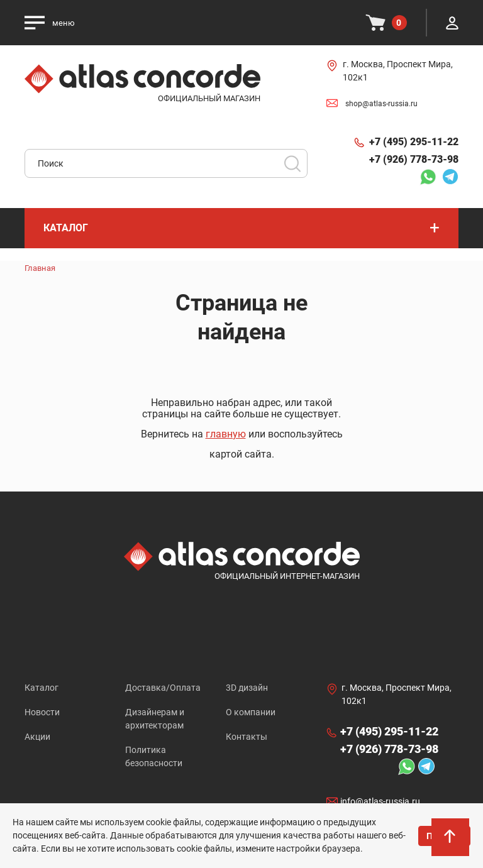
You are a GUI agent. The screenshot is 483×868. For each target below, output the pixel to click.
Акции (37, 737)
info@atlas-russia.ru (380, 801)
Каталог (42, 688)
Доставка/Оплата (163, 688)
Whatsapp (428, 177)
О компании (251, 712)
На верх (451, 840)
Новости (42, 712)
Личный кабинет (452, 23)
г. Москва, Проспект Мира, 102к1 (398, 71)
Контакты (247, 737)
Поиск (292, 163)
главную (226, 434)
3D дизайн (247, 688)
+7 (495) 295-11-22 (414, 142)
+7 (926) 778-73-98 (414, 159)
